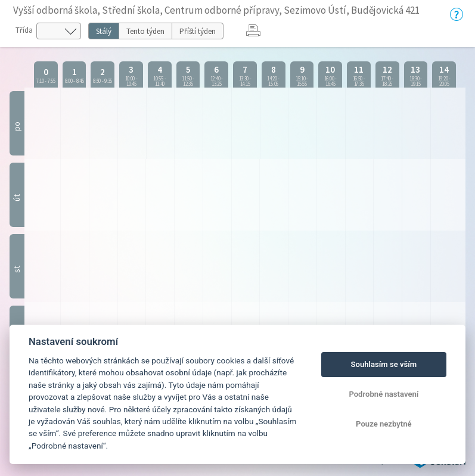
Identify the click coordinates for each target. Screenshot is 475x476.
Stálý (104, 31)
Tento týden (145, 31)
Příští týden (198, 31)
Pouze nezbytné (384, 424)
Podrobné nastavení (384, 394)
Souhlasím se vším (384, 364)
